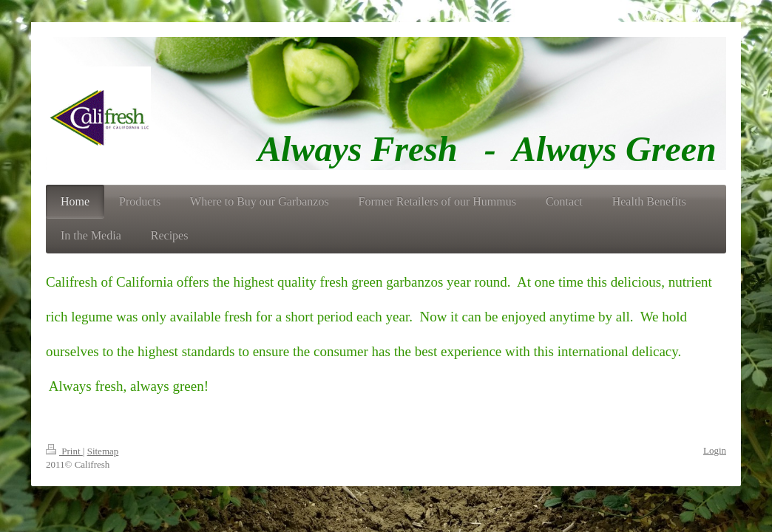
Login (715, 450)
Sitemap (103, 451)
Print (64, 451)
